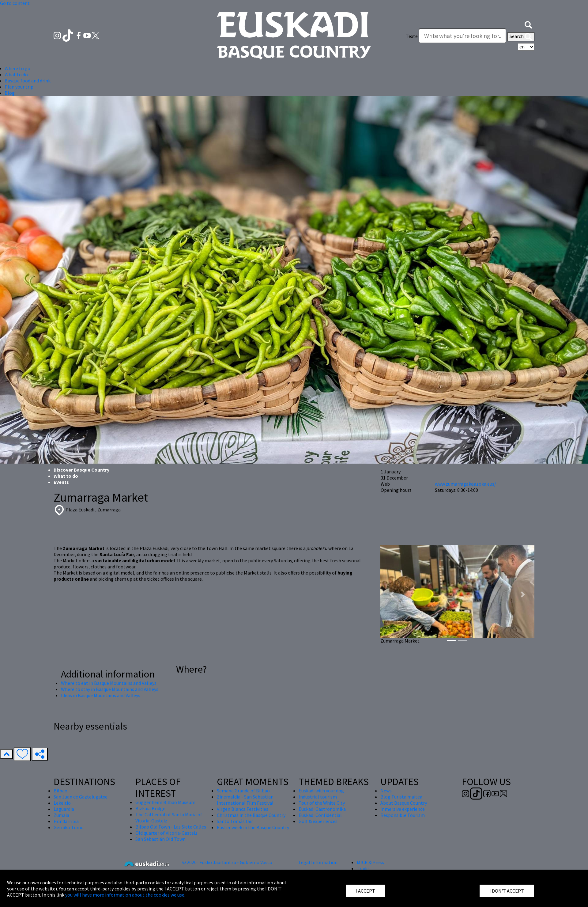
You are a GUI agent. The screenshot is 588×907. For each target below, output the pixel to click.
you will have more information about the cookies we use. (125, 895)
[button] (528, 24)
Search (521, 37)
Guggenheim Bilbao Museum (165, 802)
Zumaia (61, 815)
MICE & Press (370, 862)
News (386, 791)
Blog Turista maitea (401, 797)
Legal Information (318, 862)
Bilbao (60, 791)
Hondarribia (66, 821)
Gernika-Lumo (69, 827)
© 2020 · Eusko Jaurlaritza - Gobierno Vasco (227, 862)
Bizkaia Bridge (150, 808)
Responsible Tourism (403, 815)
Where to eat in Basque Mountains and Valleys (109, 683)
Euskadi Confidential (320, 815)
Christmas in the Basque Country (251, 815)
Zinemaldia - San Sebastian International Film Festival (245, 800)
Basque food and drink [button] (28, 81)
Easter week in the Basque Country (253, 827)
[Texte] (462, 36)
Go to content (15, 3)
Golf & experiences (318, 821)
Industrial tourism (318, 797)
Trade (363, 868)
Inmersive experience (403, 809)
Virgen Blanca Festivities (243, 809)
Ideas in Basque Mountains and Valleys (101, 695)
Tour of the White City (322, 803)
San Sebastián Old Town (160, 839)
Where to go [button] (17, 68)
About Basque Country (404, 803)
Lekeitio (62, 803)
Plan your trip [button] (19, 87)
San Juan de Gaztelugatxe (81, 797)
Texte (412, 36)
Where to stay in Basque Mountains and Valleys (110, 689)
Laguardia (64, 809)
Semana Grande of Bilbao (243, 791)
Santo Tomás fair (235, 821)
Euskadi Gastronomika (322, 809)
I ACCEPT (365, 891)
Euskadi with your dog (321, 791)
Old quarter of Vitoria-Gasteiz (166, 833)
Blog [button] (10, 93)
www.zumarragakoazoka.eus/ (466, 484)
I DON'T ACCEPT (507, 891)
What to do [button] (16, 74)
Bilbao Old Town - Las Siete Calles (171, 827)
